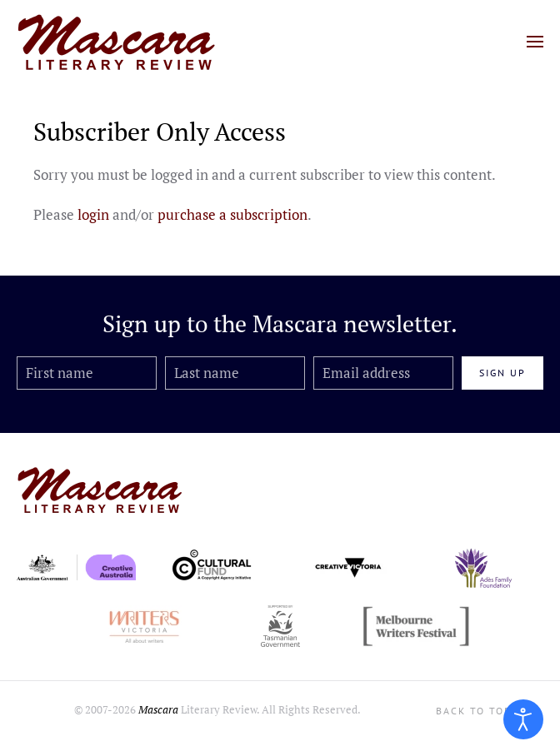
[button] (535, 42)
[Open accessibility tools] (523, 719)
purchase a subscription (232, 214)
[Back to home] (117, 42)
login (93, 214)
